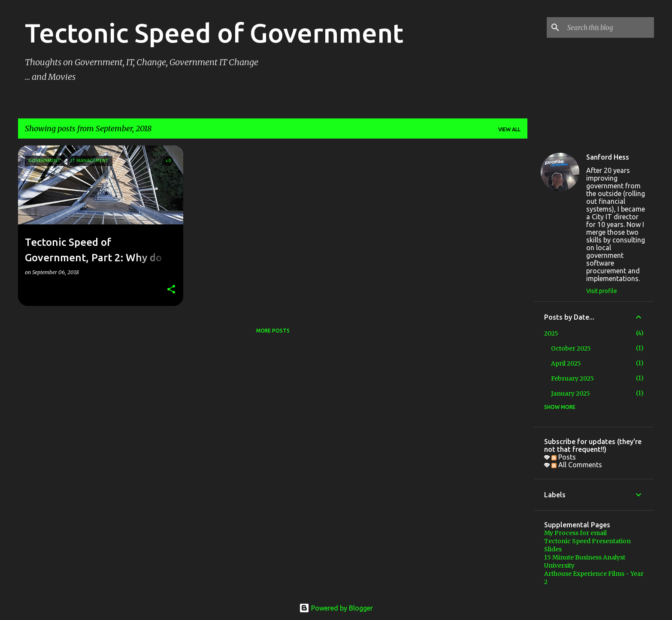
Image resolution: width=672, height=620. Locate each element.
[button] (171, 290)
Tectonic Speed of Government (214, 33)
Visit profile (602, 291)
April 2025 (566, 363)
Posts (564, 457)
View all (509, 129)
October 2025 (571, 348)
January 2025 (571, 393)
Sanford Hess (608, 157)
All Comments (577, 465)
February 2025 (572, 378)
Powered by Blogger (336, 608)
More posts (273, 331)
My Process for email (575, 533)
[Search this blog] (609, 27)
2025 (551, 333)
